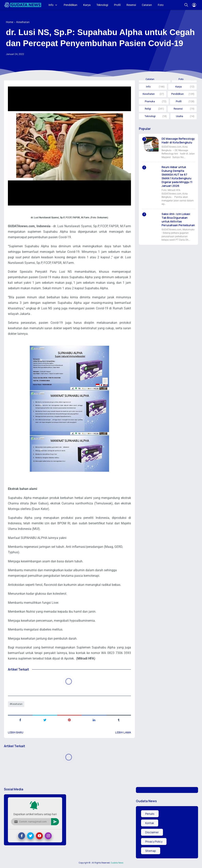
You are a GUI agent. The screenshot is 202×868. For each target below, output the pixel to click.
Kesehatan (17, 704)
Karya (87, 5)
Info (51, 5)
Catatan (147, 5)
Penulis (150, 814)
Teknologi (102, 5)
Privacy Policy (154, 841)
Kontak (150, 823)
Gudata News (117, 863)
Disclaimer (152, 832)
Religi (148, 109)
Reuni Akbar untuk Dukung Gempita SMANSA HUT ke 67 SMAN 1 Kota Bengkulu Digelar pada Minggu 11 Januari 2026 (177, 176)
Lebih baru (16, 732)
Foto (161, 5)
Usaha (180, 116)
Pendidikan (71, 5)
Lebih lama (123, 732)
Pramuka (150, 101)
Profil (117, 5)
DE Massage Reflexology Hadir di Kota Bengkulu (178, 140)
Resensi (131, 5)
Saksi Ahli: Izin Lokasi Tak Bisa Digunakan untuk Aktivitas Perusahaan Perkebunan (178, 220)
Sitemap (151, 851)
